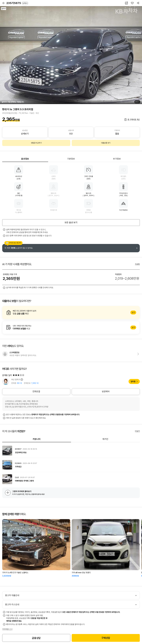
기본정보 (71, 159)
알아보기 (71, 312)
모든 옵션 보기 (71, 223)
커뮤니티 (37, 439)
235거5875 (17, 3)
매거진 (105, 439)
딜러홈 (133, 381)
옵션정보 (25, 159)
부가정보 (117, 159)
